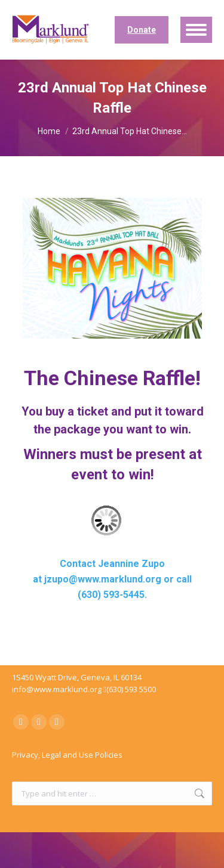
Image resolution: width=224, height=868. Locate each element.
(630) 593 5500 (131, 689)
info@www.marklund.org (57, 689)
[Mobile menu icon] (196, 30)
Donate (142, 30)
